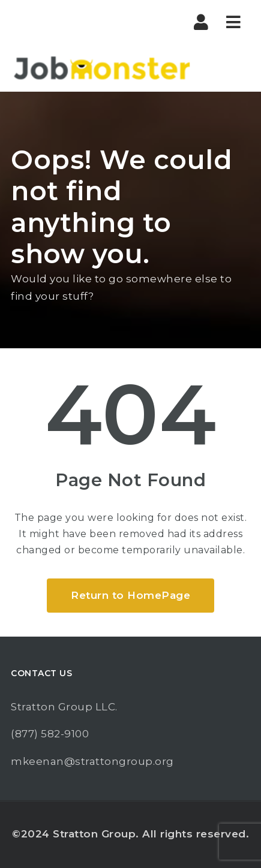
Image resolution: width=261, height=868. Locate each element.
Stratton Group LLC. (64, 707)
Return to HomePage (130, 595)
